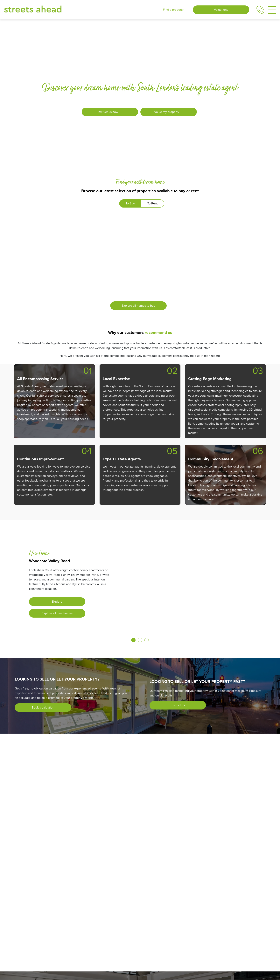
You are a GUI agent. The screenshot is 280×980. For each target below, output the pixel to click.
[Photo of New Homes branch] (70, 854)
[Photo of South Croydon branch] (83, 854)
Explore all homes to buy (138, 306)
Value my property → (169, 112)
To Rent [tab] (153, 203)
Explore (57, 602)
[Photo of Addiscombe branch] (44, 854)
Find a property (173, 10)
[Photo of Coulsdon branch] (57, 854)
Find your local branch (195, 854)
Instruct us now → (109, 112)
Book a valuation (43, 707)
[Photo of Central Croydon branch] (50, 854)
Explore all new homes (57, 613)
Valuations (221, 10)
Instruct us (178, 705)
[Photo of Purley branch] (77, 854)
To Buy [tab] (130, 203)
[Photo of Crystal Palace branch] (63, 854)
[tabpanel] (140, 263)
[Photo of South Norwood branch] (90, 854)
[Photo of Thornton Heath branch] (96, 854)
